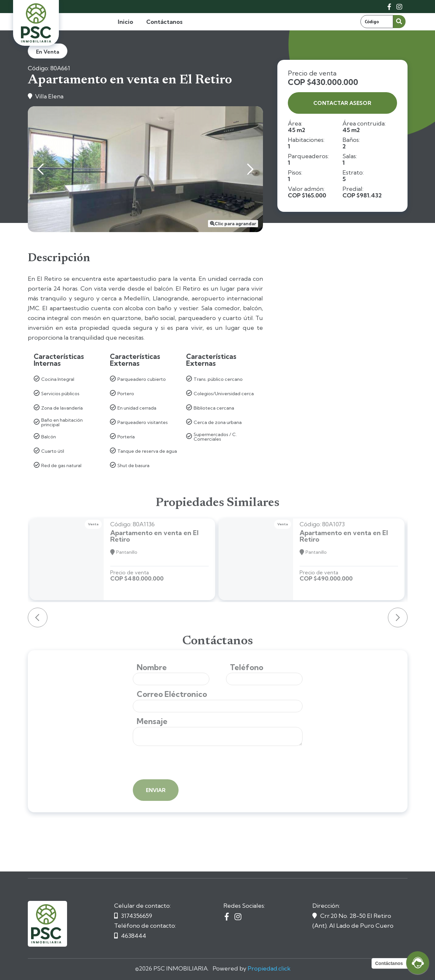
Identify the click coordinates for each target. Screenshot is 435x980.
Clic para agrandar (235, 224)
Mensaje (152, 721)
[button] (41, 169)
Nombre (152, 667)
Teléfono (247, 667)
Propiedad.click (269, 968)
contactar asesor (342, 103)
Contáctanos (164, 22)
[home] (36, 23)
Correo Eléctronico (172, 694)
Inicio (125, 22)
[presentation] (183, 763)
